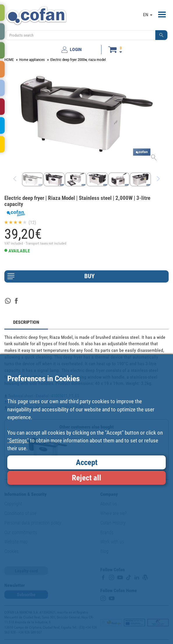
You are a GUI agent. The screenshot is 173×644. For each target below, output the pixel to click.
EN (148, 15)
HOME (9, 60)
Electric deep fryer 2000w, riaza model (78, 60)
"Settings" (18, 441)
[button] (161, 35)
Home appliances (32, 60)
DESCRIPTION (26, 322)
